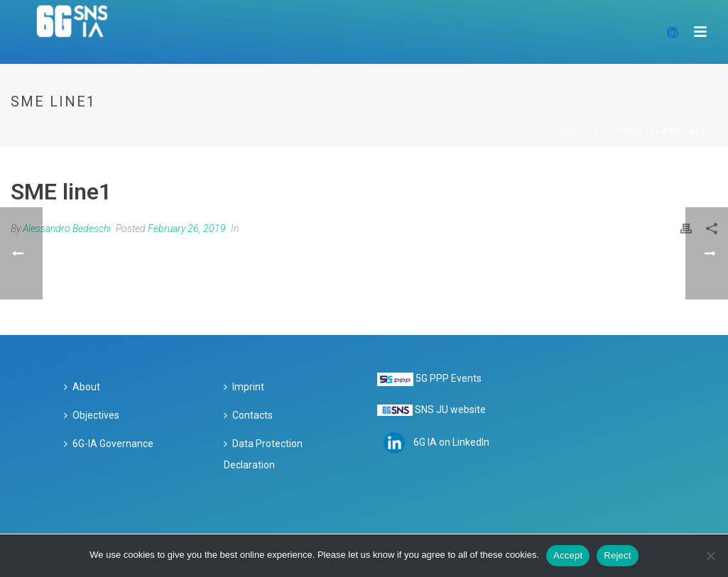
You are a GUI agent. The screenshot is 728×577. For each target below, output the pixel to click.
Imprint (244, 387)
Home (564, 132)
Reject (617, 555)
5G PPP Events (449, 378)
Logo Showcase (619, 132)
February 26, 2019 (187, 229)
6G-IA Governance (109, 444)
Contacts (248, 415)
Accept (568, 555)
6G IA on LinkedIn (451, 442)
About (82, 387)
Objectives (92, 415)
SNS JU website (450, 410)
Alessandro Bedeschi (67, 229)
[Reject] (710, 556)
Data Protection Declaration (263, 454)
